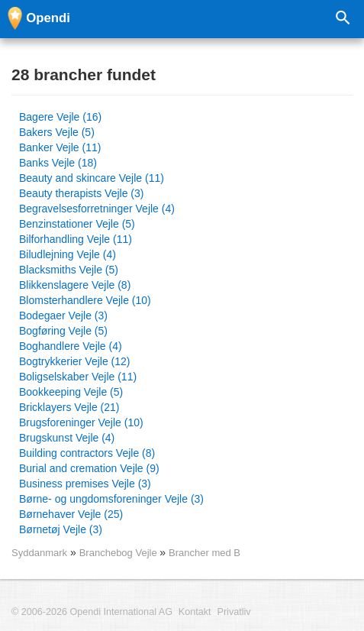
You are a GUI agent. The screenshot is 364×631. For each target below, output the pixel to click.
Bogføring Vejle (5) (63, 331)
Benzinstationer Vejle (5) (77, 224)
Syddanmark (39, 553)
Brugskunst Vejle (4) (67, 438)
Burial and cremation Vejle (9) (89, 468)
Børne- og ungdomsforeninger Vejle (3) (111, 499)
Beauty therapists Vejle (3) (81, 193)
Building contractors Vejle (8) (87, 453)
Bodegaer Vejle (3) (63, 315)
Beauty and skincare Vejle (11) (92, 178)
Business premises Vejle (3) (85, 484)
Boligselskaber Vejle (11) (78, 377)
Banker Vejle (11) (60, 147)
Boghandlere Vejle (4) (71, 346)
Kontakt (195, 612)
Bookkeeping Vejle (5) (71, 392)
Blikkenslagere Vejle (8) (75, 285)
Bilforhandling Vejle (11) (76, 239)
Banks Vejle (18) (58, 163)
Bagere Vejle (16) (60, 117)
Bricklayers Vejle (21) (69, 407)
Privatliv (234, 612)
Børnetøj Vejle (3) (61, 529)
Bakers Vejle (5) (57, 132)
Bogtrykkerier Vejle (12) (75, 361)
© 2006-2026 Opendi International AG (92, 612)
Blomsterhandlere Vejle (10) (85, 300)
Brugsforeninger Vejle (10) (81, 422)
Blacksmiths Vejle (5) (69, 270)
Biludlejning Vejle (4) (68, 254)
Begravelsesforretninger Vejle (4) (97, 209)
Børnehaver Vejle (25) (71, 514)
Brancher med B (205, 553)
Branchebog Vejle (120, 553)
